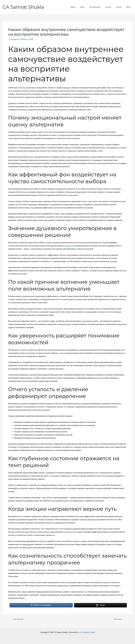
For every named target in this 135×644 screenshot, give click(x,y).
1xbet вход (69, 246)
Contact (120, 7)
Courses (111, 7)
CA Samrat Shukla (23, 7)
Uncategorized (15, 39)
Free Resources (98, 7)
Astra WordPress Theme (87, 632)
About (87, 7)
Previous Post (18, 619)
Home (79, 7)
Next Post (118, 619)
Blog (129, 7)
